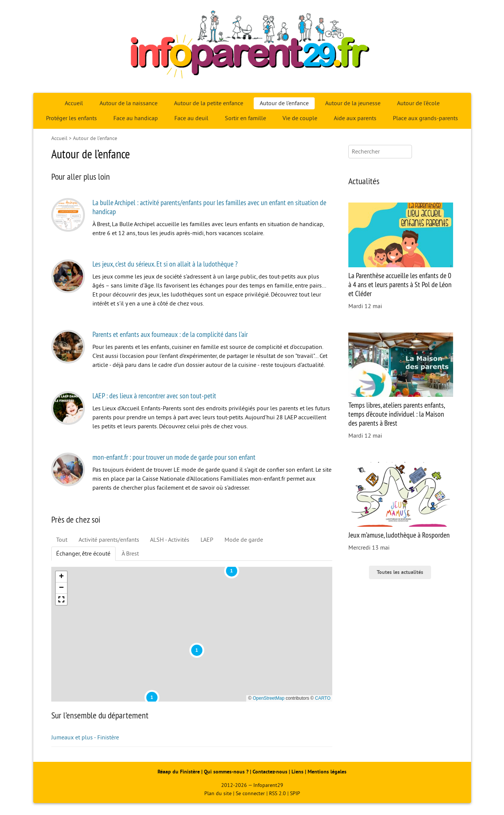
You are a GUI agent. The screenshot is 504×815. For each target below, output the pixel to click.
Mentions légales (327, 772)
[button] (152, 697)
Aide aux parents (355, 118)
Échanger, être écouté (83, 554)
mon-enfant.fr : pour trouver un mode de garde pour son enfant (174, 457)
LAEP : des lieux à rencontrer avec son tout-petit (154, 396)
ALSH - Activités (170, 540)
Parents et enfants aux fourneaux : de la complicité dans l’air (170, 334)
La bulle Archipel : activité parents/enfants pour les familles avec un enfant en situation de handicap (209, 207)
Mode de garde (244, 540)
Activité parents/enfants (109, 540)
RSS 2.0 (277, 793)
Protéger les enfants (71, 118)
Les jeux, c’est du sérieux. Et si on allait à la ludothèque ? (165, 264)
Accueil (74, 103)
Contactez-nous (270, 772)
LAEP (207, 540)
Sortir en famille (245, 118)
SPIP (295, 793)
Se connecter (250, 793)
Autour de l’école (418, 103)
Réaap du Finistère (179, 772)
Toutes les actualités (400, 572)
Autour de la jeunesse (353, 103)
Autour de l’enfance (284, 103)
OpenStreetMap (268, 698)
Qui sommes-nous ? (227, 772)
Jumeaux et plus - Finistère (85, 738)
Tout (62, 540)
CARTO (323, 698)
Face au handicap (136, 118)
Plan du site (218, 793)
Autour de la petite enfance (209, 103)
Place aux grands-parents (425, 118)
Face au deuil (191, 118)
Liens (297, 772)
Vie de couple (300, 118)
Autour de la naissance (129, 103)
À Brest (130, 554)
